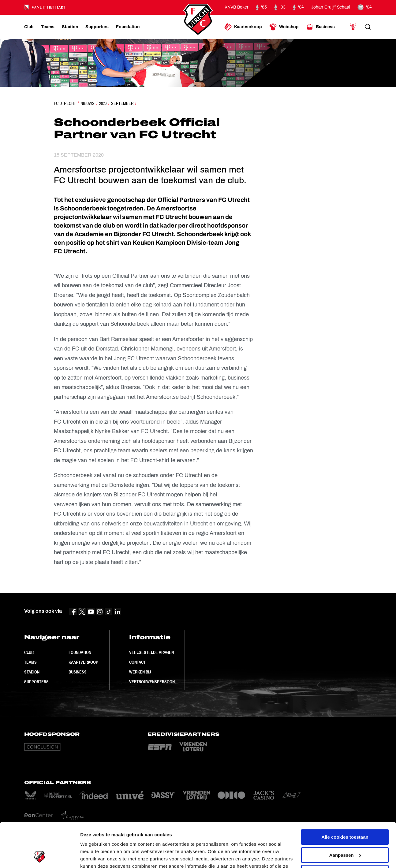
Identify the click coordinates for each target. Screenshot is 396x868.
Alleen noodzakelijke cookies (345, 831)
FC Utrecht (65, 103)
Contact (137, 662)
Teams (30, 662)
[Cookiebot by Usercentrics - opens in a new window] (40, 856)
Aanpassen (345, 813)
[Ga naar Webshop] (284, 27)
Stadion (32, 672)
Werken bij (140, 672)
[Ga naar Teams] (48, 27)
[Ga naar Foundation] (128, 27)
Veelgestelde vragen (151, 652)
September (122, 103)
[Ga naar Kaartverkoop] (243, 27)
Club (29, 652)
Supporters (36, 682)
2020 (103, 103)
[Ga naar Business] (320, 27)
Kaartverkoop (83, 662)
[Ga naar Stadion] (70, 27)
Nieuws (88, 103)
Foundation (80, 652)
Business (78, 672)
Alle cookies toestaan (345, 795)
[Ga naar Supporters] (97, 27)
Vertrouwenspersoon (152, 682)
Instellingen (93, 856)
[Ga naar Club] (29, 27)
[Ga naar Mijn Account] (353, 27)
